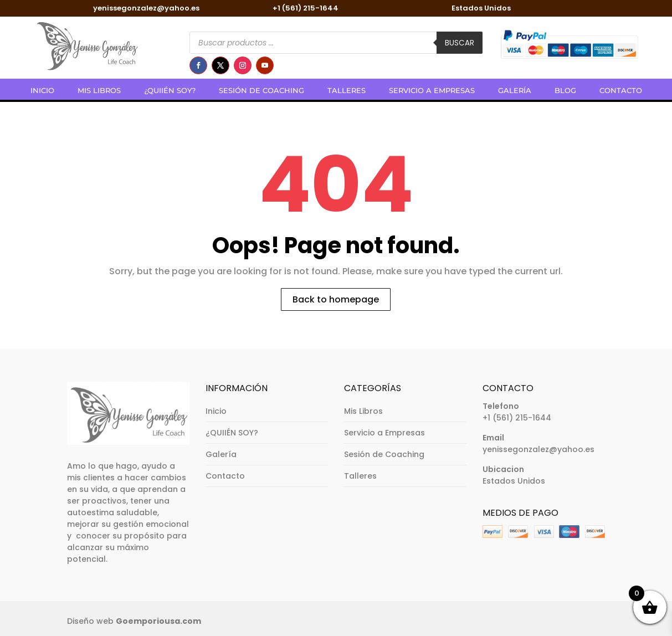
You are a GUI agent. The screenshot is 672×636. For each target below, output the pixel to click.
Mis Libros (99, 90)
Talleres (347, 90)
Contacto (621, 90)
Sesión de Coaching (261, 90)
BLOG (565, 90)
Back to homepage (336, 299)
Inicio (42, 90)
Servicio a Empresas (432, 90)
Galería (515, 90)
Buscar (460, 43)
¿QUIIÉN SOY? (170, 90)
